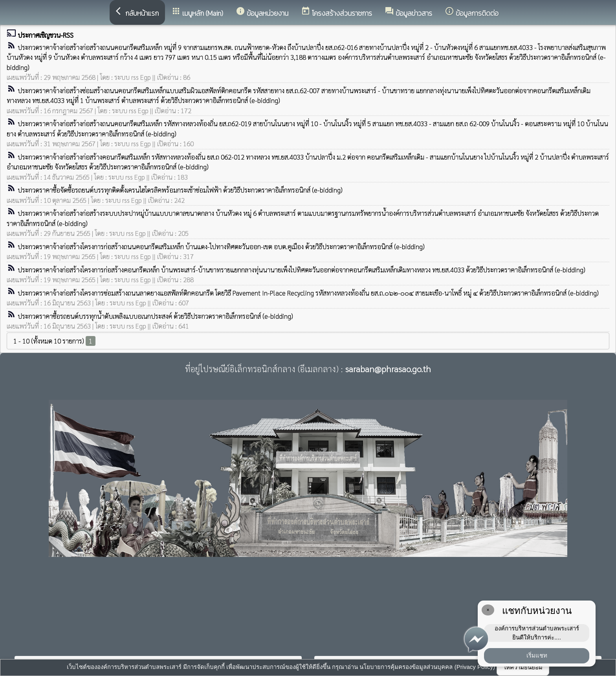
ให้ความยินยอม (523, 667)
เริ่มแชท (537, 655)
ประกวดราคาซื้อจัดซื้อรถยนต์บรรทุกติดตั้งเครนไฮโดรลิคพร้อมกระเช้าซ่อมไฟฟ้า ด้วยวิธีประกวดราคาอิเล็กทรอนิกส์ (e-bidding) (180, 190)
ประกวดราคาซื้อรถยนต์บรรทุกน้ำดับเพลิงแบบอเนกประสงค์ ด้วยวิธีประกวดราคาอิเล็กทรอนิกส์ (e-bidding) (155, 316)
